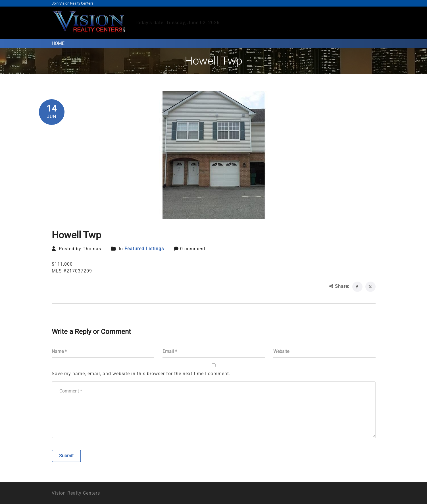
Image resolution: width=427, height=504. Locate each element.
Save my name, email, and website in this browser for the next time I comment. (141, 374)
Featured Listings (144, 249)
